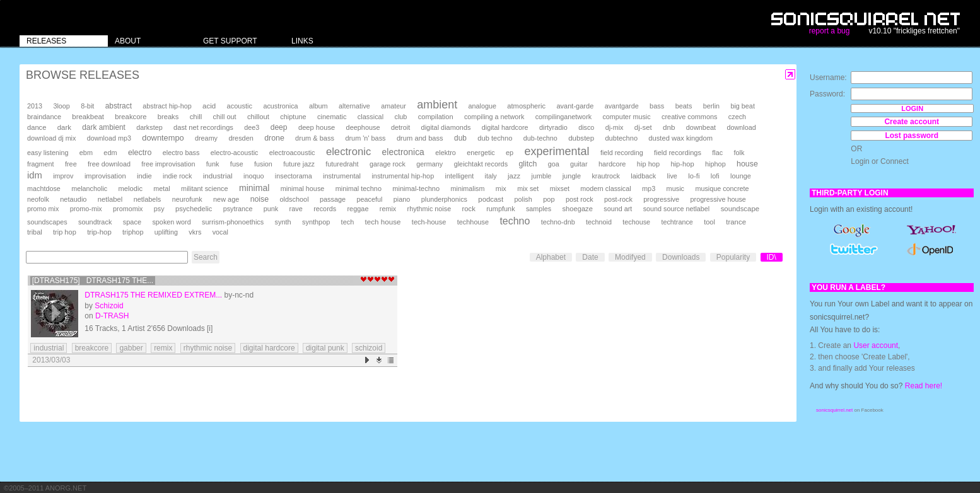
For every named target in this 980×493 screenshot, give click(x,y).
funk (213, 164)
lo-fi (694, 176)
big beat (742, 106)
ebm (86, 153)
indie (144, 176)
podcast (491, 199)
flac (717, 153)
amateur (394, 106)
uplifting (166, 232)
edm (110, 153)
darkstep (149, 127)
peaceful (370, 199)
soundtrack (95, 222)
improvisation (105, 176)
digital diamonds (446, 127)
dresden (241, 138)
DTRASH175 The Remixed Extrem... (153, 295)
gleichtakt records (481, 164)
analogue (482, 106)
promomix (128, 209)
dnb (669, 127)
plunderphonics (444, 199)
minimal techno (359, 188)
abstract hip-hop (167, 106)
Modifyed (630, 257)
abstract (119, 106)
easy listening (48, 153)
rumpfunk (500, 209)
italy (491, 176)
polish (523, 199)
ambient (437, 105)
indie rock (177, 176)
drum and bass (420, 138)
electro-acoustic (235, 153)
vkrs (195, 232)
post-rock (618, 199)
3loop (61, 106)
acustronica (280, 106)
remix (388, 209)
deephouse (363, 127)
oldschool (295, 199)
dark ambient (104, 127)
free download (109, 164)
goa (554, 164)
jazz (514, 176)
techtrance (677, 222)
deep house (317, 127)
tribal (35, 232)
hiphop (715, 164)
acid (209, 106)
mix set (528, 188)
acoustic (240, 106)
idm (35, 175)
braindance (44, 117)
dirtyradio (553, 127)
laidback (643, 176)
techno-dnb (558, 222)
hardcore (612, 164)
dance (37, 127)
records (325, 209)
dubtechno (621, 138)
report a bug (830, 31)
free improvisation (168, 164)
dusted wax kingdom (680, 138)
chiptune (293, 117)
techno (515, 221)
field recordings (678, 153)
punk (271, 209)
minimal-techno (416, 188)
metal (161, 188)
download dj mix (51, 138)
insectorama (294, 176)
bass (657, 106)
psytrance (238, 209)
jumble (542, 176)
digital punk (325, 348)
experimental (557, 151)
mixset (560, 188)
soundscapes (47, 222)
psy (159, 209)
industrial (218, 176)
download (741, 127)
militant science (205, 188)
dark (64, 127)
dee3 (252, 127)
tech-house (429, 222)
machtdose (44, 188)
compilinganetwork (563, 117)
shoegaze (578, 209)
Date (590, 257)
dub (460, 138)
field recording (622, 153)
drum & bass (315, 138)
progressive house (718, 199)
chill (196, 117)
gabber (131, 348)
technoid (599, 222)
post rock (580, 199)
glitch (528, 164)
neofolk (38, 199)
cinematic (332, 117)
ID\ (772, 257)
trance (736, 222)
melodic (131, 188)
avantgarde (622, 106)
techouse (636, 222)
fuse (237, 164)
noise (260, 199)
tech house (383, 222)
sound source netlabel (677, 209)
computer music (626, 117)
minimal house (303, 188)
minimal (254, 188)
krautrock (605, 176)
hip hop (648, 164)
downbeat (701, 127)
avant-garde (575, 106)
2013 (35, 106)
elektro (446, 153)
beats (684, 106)
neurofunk (187, 199)
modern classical (605, 188)
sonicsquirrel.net (834, 410)
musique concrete (722, 188)
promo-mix (86, 209)
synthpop (316, 222)
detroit (400, 127)
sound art (618, 209)
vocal (220, 232)
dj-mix (615, 127)
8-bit (87, 106)
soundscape (740, 209)
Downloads (681, 257)
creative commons (690, 117)
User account (876, 345)
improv (63, 176)
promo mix (43, 209)
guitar (579, 164)
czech (737, 117)
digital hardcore (505, 127)
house (747, 164)
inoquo (254, 176)
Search (206, 257)
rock (469, 209)
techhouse (473, 222)
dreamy (206, 138)
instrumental (342, 176)
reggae (358, 209)
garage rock (388, 164)
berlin (711, 106)
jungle (572, 176)
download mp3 (109, 138)
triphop (133, 232)
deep (279, 127)
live (672, 176)
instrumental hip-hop (403, 176)
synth (283, 222)
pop (549, 199)
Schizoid (109, 306)
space (132, 222)
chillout (258, 117)
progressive (661, 199)
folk (739, 153)
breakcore (131, 117)
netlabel (110, 199)
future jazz (299, 164)
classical (370, 117)
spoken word (171, 222)
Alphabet (551, 257)
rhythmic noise (429, 209)
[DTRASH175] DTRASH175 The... (93, 281)
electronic (348, 152)
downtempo (163, 138)
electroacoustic (292, 153)
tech (348, 222)
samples (539, 209)
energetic (481, 153)
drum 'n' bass (365, 138)
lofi (715, 176)
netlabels (148, 199)
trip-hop (99, 232)
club (400, 117)
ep (510, 153)
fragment (41, 164)
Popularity (733, 257)
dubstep (581, 138)
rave (296, 209)
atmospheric (526, 106)
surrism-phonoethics (233, 222)
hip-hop (682, 164)
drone (274, 138)
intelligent (460, 176)
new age (226, 199)
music (675, 188)
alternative (354, 106)
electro (140, 153)
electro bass (181, 153)
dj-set (643, 127)
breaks (168, 117)
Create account (912, 122)
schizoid (369, 348)
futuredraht (342, 164)
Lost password (912, 136)
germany (429, 164)
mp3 (649, 188)
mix (501, 188)
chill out (225, 117)
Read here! (924, 386)
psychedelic (194, 209)
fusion (263, 164)
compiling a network (494, 117)
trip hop (65, 232)
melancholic (89, 188)
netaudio (73, 199)
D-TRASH (112, 316)
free (71, 164)
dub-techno (540, 138)
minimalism (467, 188)
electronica (403, 152)
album (318, 106)
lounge (741, 176)
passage (333, 199)
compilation (436, 117)
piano (402, 199)
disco (586, 127)
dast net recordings (203, 127)
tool (709, 222)
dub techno (495, 138)
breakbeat (88, 117)
